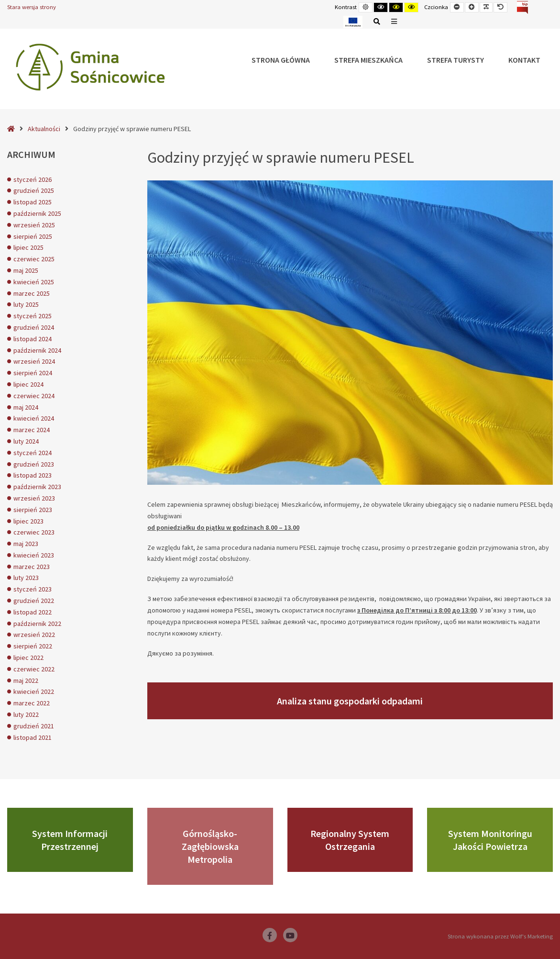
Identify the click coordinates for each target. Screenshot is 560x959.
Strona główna (281, 60)
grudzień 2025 (34, 190)
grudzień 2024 (34, 327)
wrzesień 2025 (34, 225)
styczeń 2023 (33, 589)
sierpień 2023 (33, 510)
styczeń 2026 (33, 179)
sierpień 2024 (33, 373)
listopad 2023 (33, 475)
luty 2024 (26, 441)
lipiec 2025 (28, 247)
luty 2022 (26, 714)
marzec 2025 (32, 293)
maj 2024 (26, 407)
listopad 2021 (33, 737)
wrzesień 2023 (34, 498)
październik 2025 (37, 213)
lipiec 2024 (28, 384)
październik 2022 (37, 624)
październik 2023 (37, 487)
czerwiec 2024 (34, 396)
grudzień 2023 (34, 464)
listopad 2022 (33, 612)
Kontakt (524, 60)
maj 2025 (26, 270)
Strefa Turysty (456, 60)
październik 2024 (37, 350)
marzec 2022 (32, 703)
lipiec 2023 (28, 521)
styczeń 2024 (33, 453)
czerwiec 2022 (34, 669)
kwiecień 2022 (34, 691)
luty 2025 (26, 304)
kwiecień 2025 (34, 282)
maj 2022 (26, 680)
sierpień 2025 (33, 236)
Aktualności (44, 129)
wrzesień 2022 (34, 635)
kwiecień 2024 (34, 418)
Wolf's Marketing (532, 936)
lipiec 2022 (28, 658)
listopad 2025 (33, 202)
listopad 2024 (33, 339)
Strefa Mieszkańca (368, 60)
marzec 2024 (32, 430)
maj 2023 (26, 544)
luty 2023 (26, 578)
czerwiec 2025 (34, 259)
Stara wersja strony (32, 7)
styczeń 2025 (33, 316)
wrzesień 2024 (34, 361)
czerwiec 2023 (34, 532)
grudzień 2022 (34, 601)
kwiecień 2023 (34, 555)
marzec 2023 (32, 567)
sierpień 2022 (33, 646)
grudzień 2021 (34, 726)
